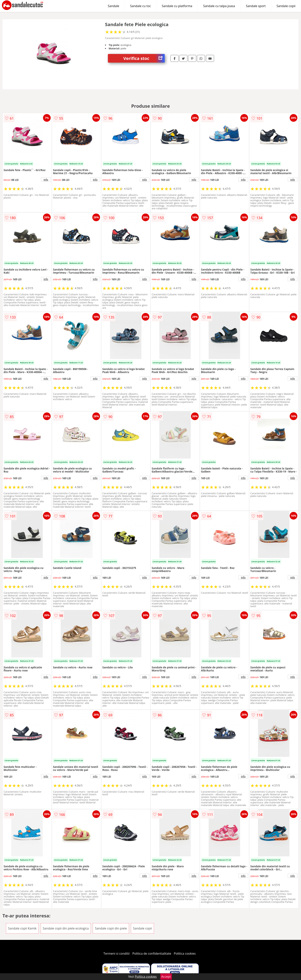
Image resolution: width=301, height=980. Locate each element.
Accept (166, 977)
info (46, 180)
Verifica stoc (144, 58)
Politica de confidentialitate (152, 954)
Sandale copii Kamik (22, 928)
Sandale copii (286, 6)
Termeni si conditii (117, 954)
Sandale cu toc (141, 6)
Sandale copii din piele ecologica (66, 928)
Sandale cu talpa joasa (219, 6)
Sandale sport (256, 6)
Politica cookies (185, 954)
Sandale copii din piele (111, 928)
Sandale (114, 6)
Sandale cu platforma (177, 6)
